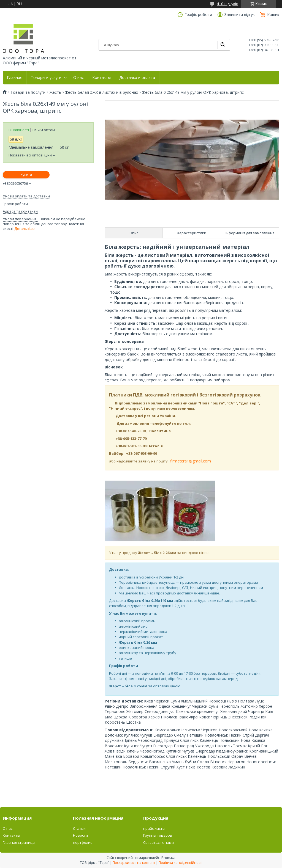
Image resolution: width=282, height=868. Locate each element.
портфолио (83, 842)
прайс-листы (154, 828)
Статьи (79, 828)
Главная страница (19, 842)
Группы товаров (158, 835)
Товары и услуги (46, 78)
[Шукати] (223, 45)
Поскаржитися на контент (134, 863)
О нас (78, 78)
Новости (80, 835)
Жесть (55, 92)
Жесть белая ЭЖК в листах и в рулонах (101, 92)
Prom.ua (168, 858)
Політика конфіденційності (181, 863)
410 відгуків (227, 4)
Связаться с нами (158, 842)
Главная (15, 78)
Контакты (101, 78)
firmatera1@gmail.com (191, 461)
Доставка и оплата (137, 78)
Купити (26, 175)
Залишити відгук (240, 15)
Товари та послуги (28, 92)
